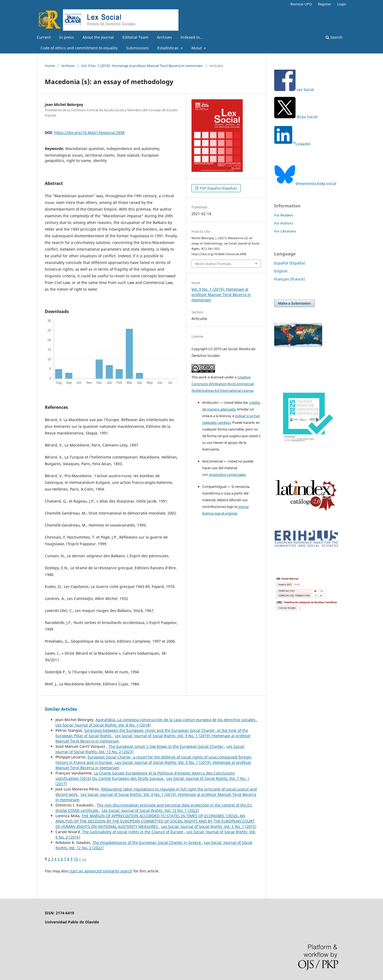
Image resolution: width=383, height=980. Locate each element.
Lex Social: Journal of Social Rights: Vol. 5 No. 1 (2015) (209, 826)
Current (44, 37)
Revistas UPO (301, 4)
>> (84, 859)
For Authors (284, 223)
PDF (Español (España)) (218, 188)
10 (76, 859)
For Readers (284, 215)
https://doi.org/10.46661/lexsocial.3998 (89, 133)
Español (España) (290, 263)
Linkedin (292, 144)
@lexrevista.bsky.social (305, 183)
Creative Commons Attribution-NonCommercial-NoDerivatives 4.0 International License (223, 384)
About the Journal (98, 37)
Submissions (137, 48)
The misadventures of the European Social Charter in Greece (147, 842)
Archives (164, 37)
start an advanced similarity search (101, 871)
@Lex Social (296, 117)
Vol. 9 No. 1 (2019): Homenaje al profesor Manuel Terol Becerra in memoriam (142, 66)
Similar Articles (61, 709)
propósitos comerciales (227, 475)
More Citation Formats (213, 264)
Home (50, 66)
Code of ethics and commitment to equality (79, 48)
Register (324, 4)
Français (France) (290, 279)
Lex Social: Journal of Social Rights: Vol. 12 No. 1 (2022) (150, 810)
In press (67, 37)
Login (342, 4)
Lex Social (305, 90)
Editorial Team (135, 37)
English (281, 271)
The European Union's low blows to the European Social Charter (166, 746)
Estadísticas (168, 48)
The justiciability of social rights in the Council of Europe (133, 832)
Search (334, 37)
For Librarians (285, 231)
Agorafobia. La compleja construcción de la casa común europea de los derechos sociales (176, 720)
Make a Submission (294, 303)
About (197, 48)
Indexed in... (192, 37)
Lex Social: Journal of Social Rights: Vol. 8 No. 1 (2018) (103, 725)
